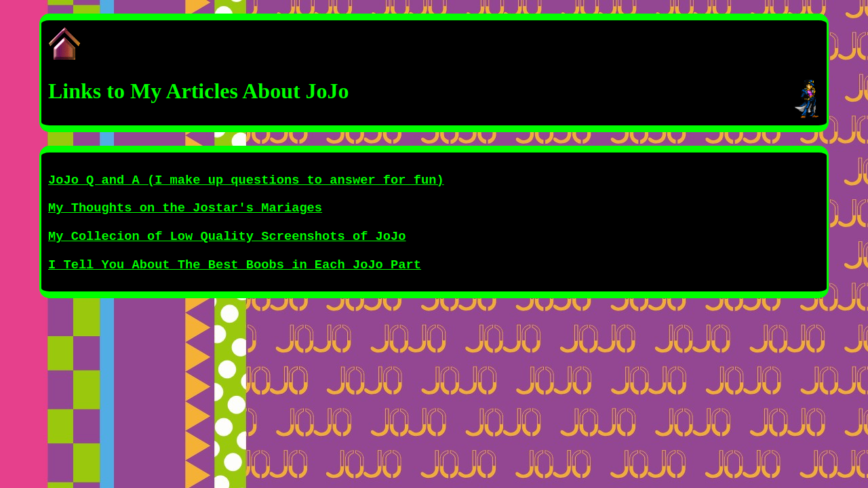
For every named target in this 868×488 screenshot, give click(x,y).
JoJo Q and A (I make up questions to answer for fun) (246, 180)
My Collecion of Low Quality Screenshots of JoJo (227, 237)
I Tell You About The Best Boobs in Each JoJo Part (235, 265)
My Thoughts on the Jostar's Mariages (185, 208)
